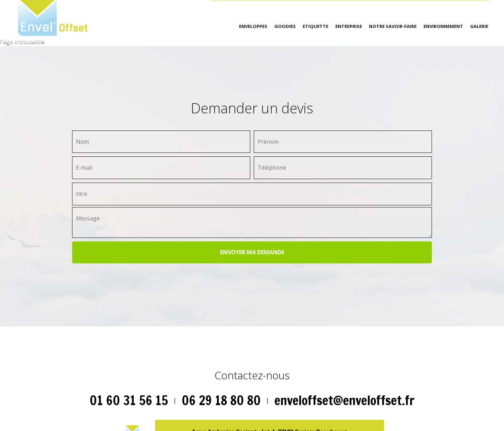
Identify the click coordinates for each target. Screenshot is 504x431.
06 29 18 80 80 (221, 400)
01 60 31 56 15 (129, 400)
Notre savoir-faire (393, 26)
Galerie (479, 26)
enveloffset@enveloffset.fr (345, 400)
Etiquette (316, 26)
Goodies (285, 26)
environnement (443, 26)
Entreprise (349, 26)
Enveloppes (253, 26)
